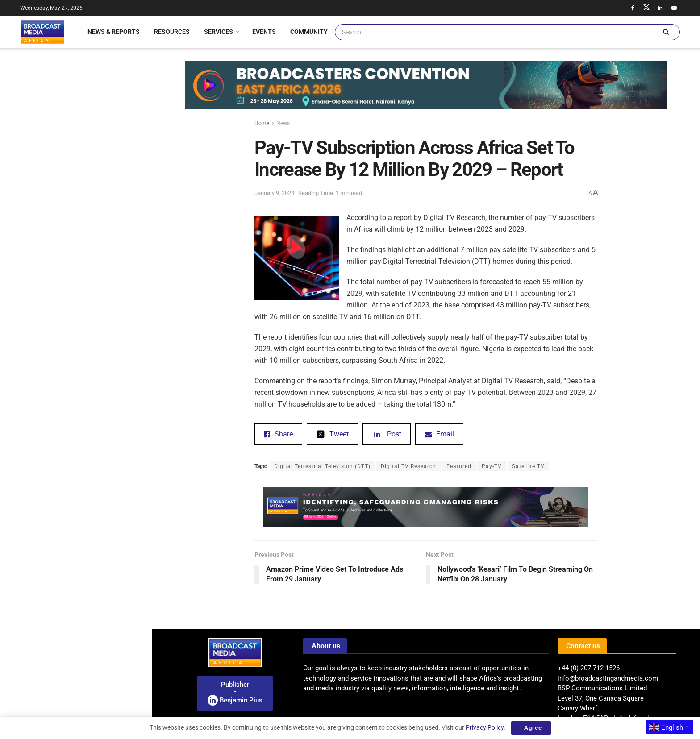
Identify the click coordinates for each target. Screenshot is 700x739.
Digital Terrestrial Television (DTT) (322, 466)
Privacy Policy (485, 727)
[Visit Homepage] (42, 32)
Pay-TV (492, 466)
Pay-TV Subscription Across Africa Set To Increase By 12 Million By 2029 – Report (74, 91)
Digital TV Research (408, 466)
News (283, 123)
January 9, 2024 (274, 193)
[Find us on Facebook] (633, 8)
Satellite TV (528, 466)
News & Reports (114, 32)
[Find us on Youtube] (674, 8)
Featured (459, 466)
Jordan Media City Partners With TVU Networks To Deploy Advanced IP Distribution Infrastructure (95, 216)
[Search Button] (666, 32)
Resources (172, 32)
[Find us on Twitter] (646, 8)
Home (262, 123)
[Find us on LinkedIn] (660, 8)
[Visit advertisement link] (75, 381)
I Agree (531, 728)
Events (264, 32)
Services (219, 32)
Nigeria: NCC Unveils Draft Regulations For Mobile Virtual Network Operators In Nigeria (88, 642)
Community (309, 32)
